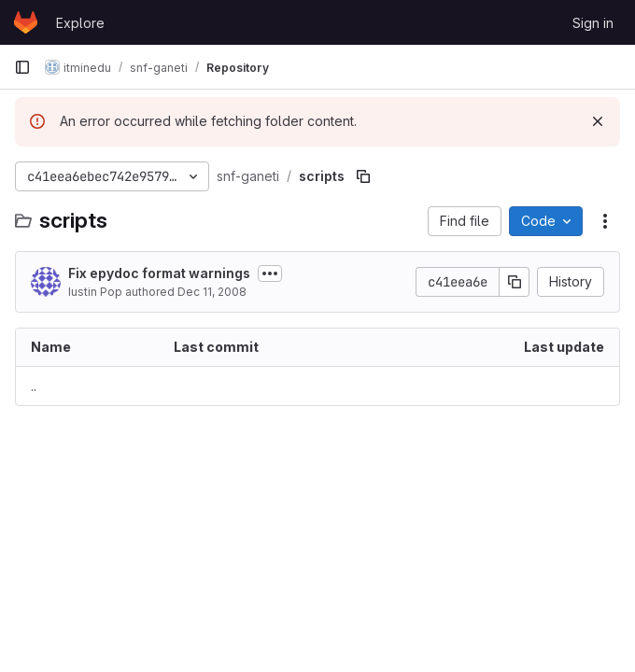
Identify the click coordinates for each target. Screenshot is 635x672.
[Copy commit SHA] (515, 282)
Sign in (593, 23)
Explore (80, 23)
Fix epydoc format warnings (159, 273)
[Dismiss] (598, 121)
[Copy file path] (363, 176)
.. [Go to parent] (34, 386)
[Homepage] (26, 22)
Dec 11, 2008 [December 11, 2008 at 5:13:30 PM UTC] (212, 292)
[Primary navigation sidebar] (22, 67)
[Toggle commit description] (270, 273)
